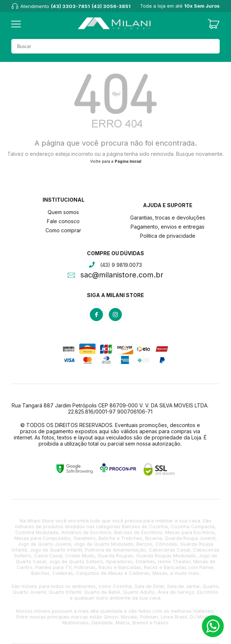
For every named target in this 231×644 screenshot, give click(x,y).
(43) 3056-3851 (111, 6)
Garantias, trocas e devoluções (168, 218)
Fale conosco (63, 221)
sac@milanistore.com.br (122, 276)
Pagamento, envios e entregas (168, 227)
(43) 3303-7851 (70, 6)
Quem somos (63, 212)
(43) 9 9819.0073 (121, 265)
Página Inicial (128, 161)
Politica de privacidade (168, 236)
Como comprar (63, 230)
